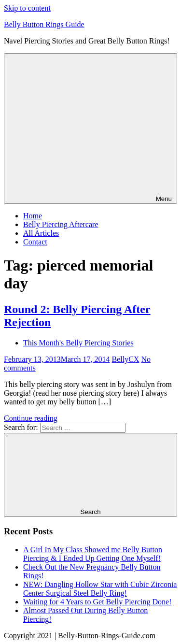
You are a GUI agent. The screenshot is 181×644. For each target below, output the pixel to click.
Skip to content (27, 8)
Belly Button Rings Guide (44, 24)
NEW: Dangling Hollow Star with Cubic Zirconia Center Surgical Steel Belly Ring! (100, 589)
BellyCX (126, 359)
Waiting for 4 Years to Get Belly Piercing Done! (97, 602)
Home (33, 216)
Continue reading (31, 418)
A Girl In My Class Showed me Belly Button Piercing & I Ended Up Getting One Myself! (93, 554)
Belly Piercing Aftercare (61, 224)
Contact (35, 242)
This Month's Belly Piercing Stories (78, 343)
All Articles (41, 233)
